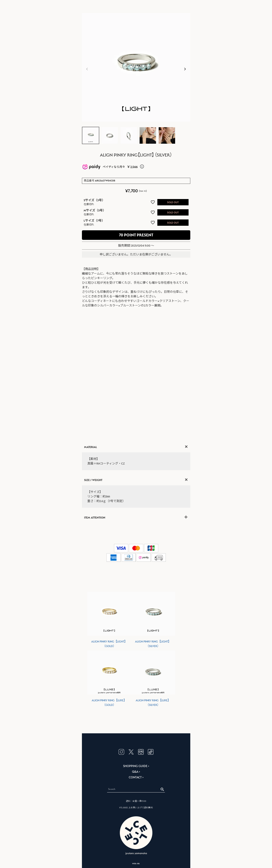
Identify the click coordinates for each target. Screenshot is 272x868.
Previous (87, 69)
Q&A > (136, 772)
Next (185, 69)
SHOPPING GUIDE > (136, 766)
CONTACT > (136, 777)
